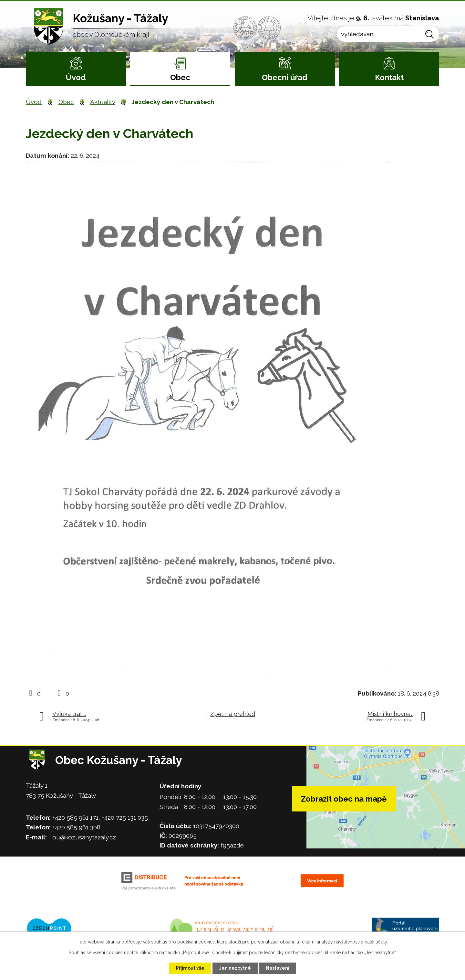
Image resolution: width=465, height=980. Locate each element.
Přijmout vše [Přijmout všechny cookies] (190, 968)
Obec (180, 77)
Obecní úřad (285, 77)
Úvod (76, 77)
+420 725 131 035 (125, 817)
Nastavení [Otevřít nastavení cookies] (278, 968)
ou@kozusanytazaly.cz (84, 837)
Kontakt (389, 77)
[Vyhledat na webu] (388, 34)
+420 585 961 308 (76, 827)
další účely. (376, 942)
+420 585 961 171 (75, 817)
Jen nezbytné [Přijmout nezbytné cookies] (235, 968)
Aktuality (103, 102)
